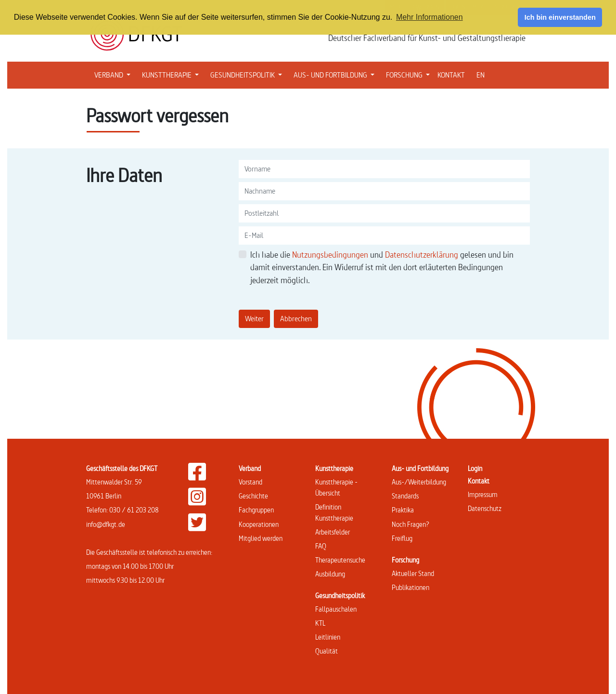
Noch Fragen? (411, 524)
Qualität (327, 651)
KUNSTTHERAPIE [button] (172, 74)
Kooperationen (259, 524)
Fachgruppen (256, 510)
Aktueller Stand (413, 573)
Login (475, 468)
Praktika (403, 510)
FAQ (321, 546)
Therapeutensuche (340, 560)
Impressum (483, 494)
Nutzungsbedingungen (331, 255)
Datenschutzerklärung (423, 255)
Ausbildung (330, 574)
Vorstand (250, 482)
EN (481, 75)
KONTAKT (451, 75)
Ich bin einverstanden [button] (560, 17)
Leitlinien (328, 637)
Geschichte (253, 496)
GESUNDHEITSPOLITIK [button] (248, 74)
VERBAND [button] (114, 74)
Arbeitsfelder (333, 532)
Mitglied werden (261, 538)
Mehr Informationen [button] (430, 17)
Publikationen (411, 587)
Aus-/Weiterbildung (419, 482)
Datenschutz (485, 508)
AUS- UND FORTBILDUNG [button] (336, 74)
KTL (320, 623)
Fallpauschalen (336, 609)
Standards (405, 496)
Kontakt (479, 481)
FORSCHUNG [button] (410, 74)
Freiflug (402, 538)
